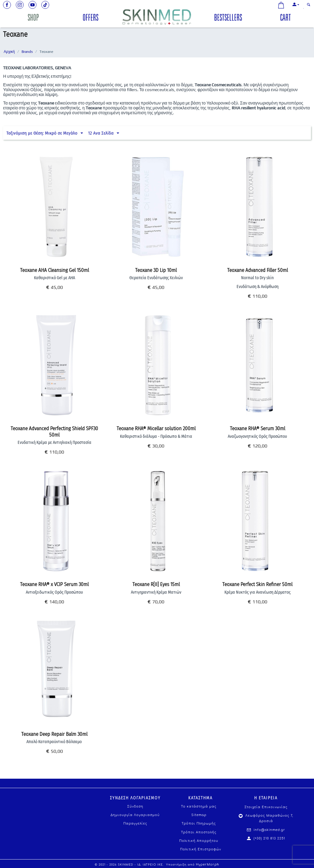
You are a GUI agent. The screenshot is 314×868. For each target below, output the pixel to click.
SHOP (33, 19)
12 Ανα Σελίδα (104, 133)
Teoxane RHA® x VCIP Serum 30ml (54, 585)
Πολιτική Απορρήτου (199, 841)
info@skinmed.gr (266, 830)
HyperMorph (208, 865)
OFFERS (90, 19)
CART (285, 19)
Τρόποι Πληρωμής (199, 823)
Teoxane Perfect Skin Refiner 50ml (257, 585)
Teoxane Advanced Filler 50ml (258, 270)
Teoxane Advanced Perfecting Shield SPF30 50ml (54, 432)
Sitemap (199, 815)
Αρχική (9, 52)
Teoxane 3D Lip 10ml (156, 270)
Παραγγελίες (135, 823)
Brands (27, 52)
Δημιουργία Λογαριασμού (135, 815)
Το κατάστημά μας (199, 806)
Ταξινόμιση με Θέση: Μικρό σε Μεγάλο (45, 133)
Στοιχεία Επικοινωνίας (266, 807)
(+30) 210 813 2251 (266, 838)
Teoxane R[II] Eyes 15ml (156, 585)
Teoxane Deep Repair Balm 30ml (54, 734)
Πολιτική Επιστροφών (201, 849)
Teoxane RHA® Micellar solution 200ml (156, 429)
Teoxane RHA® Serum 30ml (258, 429)
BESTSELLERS (228, 19)
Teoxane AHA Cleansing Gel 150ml (55, 270)
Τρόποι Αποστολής (199, 832)
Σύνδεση (135, 806)
